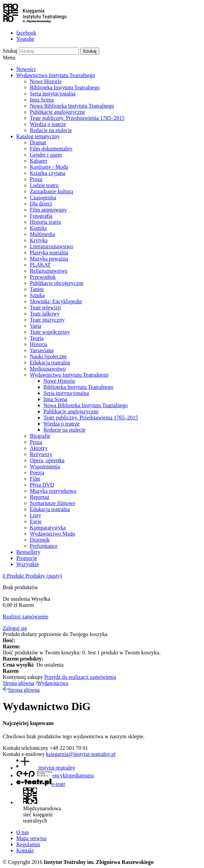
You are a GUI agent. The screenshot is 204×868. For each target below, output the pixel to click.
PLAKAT (40, 265)
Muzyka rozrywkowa (53, 491)
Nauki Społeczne (48, 356)
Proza (36, 179)
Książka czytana (47, 173)
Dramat (38, 142)
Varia (36, 326)
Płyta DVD (42, 485)
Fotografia (41, 216)
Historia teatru (45, 222)
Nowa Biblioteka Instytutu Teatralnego (72, 106)
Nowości (26, 69)
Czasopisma (43, 197)
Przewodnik (43, 277)
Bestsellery (28, 552)
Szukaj (10, 51)
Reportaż (40, 497)
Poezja (37, 473)
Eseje (36, 521)
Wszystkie (28, 564)
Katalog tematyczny (38, 136)
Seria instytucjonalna (53, 94)
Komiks (38, 228)
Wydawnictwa (52, 683)
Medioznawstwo (48, 369)
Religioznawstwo (49, 271)
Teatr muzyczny (47, 320)
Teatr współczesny (50, 332)
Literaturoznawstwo (52, 246)
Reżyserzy (41, 454)
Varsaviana (42, 350)
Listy (35, 515)
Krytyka (39, 240)
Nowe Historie (46, 81)
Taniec (37, 289)
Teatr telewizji (45, 308)
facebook (26, 33)
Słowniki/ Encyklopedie (56, 301)
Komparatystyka (48, 528)
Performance (44, 546)
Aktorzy (39, 448)
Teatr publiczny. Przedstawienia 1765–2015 (77, 118)
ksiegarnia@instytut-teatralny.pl (81, 754)
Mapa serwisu (31, 838)
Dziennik (40, 540)
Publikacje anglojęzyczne (57, 112)
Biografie (40, 436)
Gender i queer (46, 155)
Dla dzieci (41, 204)
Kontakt (25, 851)
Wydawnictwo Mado (53, 534)
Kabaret (38, 161)
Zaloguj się (15, 628)
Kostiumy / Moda (49, 167)
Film (35, 479)
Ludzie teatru (44, 185)
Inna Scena (42, 100)
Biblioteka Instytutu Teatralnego (65, 87)
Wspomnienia (45, 466)
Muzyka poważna (49, 259)
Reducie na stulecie (51, 130)
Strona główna (18, 683)
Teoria (37, 338)
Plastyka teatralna (49, 252)
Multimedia (43, 234)
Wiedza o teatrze (48, 124)
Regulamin (28, 844)
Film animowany (48, 210)
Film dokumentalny (51, 149)
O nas (23, 832)
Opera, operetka (47, 460)
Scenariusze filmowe (53, 503)
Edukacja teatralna (50, 363)
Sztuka (37, 295)
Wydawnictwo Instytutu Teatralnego (56, 75)
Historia (39, 344)
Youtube (25, 39)
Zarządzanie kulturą (51, 191)
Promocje (27, 558)
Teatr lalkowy (45, 314)
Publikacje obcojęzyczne (57, 283)
